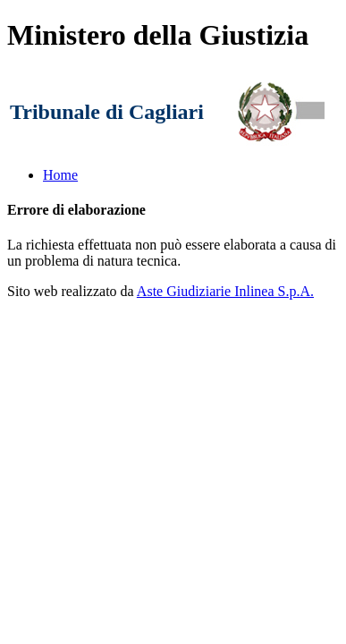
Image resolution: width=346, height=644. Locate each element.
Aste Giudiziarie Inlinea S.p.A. (225, 291)
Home (60, 175)
